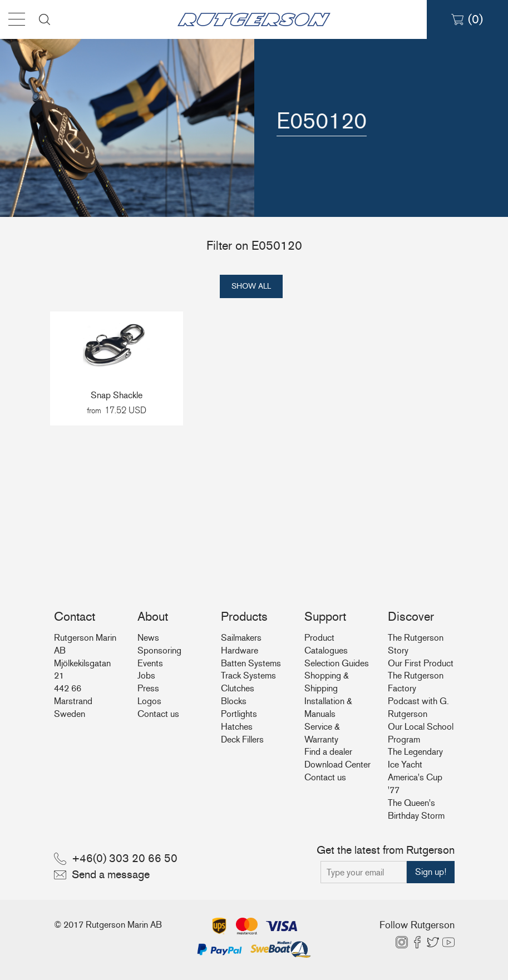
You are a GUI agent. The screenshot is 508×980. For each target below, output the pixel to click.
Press (148, 688)
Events (150, 663)
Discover (411, 617)
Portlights (239, 714)
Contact (75, 617)
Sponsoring (159, 650)
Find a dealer (328, 752)
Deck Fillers (242, 739)
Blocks (234, 701)
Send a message (111, 874)
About (153, 617)
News (148, 638)
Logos (149, 701)
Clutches (238, 688)
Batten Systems (251, 663)
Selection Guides (337, 663)
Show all (251, 286)
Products (244, 617)
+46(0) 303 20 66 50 (125, 858)
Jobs (146, 675)
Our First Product (421, 663)
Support (325, 617)
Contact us (158, 714)
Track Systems (248, 675)
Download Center (337, 764)
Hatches (237, 727)
